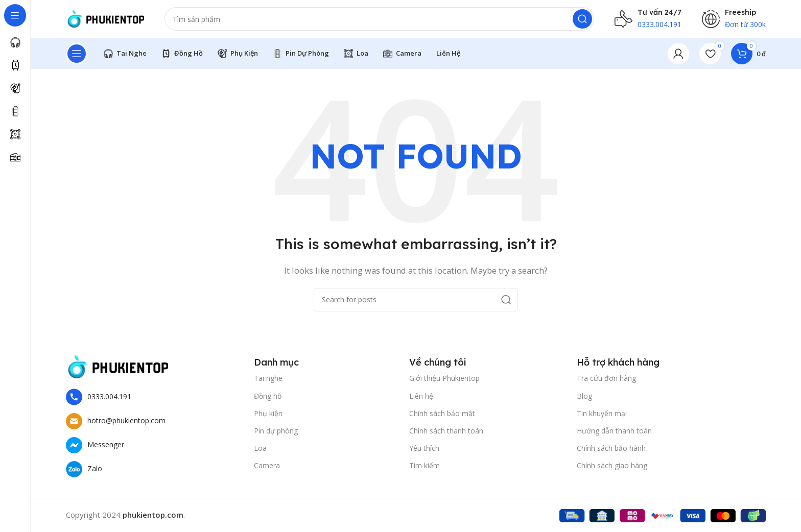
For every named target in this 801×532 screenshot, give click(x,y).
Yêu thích (424, 451)
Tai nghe (268, 381)
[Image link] (117, 369)
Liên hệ (421, 398)
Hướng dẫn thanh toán (614, 433)
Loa (260, 451)
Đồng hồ (268, 398)
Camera (267, 468)
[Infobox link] (648, 20)
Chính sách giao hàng (612, 468)
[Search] (340, 20)
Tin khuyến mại (602, 416)
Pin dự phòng (276, 433)
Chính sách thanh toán (446, 433)
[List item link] (155, 400)
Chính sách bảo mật (442, 416)
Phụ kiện (268, 416)
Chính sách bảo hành (611, 451)
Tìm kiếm (425, 468)
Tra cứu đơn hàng (606, 381)
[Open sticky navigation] (77, 56)
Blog (584, 398)
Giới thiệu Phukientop (444, 381)
